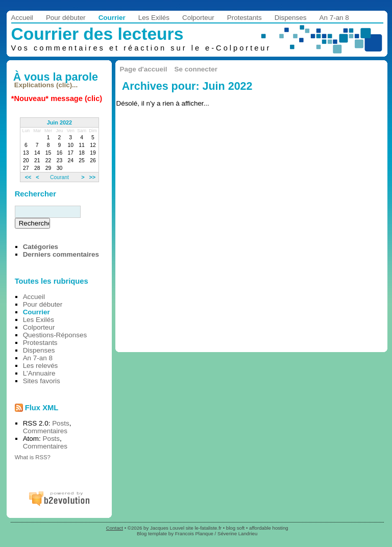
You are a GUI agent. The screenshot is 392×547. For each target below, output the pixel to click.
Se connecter (196, 69)
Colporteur (198, 18)
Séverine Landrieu (237, 533)
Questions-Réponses (55, 335)
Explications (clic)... (46, 85)
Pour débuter (66, 18)
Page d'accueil (144, 69)
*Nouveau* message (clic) (57, 98)
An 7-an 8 (334, 18)
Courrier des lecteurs (97, 34)
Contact (115, 528)
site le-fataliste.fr (204, 528)
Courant (59, 177)
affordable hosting (269, 528)
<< (28, 177)
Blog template (152, 533)
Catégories (41, 247)
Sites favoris (42, 381)
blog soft (236, 528)
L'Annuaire (39, 373)
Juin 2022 (60, 122)
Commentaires (45, 431)
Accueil (22, 18)
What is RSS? (33, 457)
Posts (61, 423)
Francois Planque (194, 533)
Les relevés (41, 366)
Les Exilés (154, 18)
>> (92, 177)
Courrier (112, 18)
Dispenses (291, 18)
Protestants (244, 18)
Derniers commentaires (61, 254)
